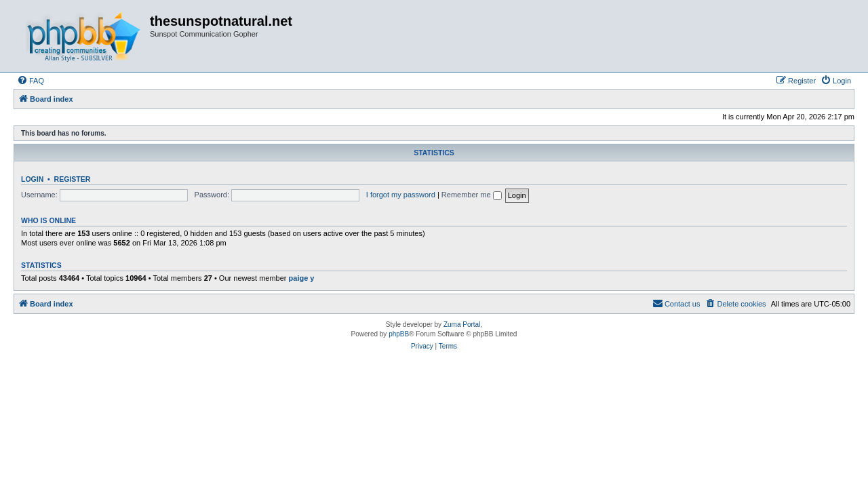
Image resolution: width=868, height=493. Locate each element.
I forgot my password (401, 195)
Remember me (472, 195)
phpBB (399, 334)
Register (73, 179)
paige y (302, 278)
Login (32, 179)
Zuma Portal (462, 324)
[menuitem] (31, 81)
